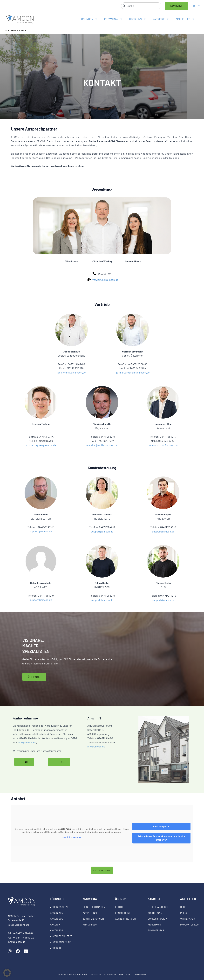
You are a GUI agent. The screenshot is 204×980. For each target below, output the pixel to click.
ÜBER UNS (138, 19)
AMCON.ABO (57, 913)
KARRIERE (161, 19)
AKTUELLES (185, 19)
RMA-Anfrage (90, 925)
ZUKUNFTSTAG (156, 930)
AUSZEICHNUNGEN (125, 919)
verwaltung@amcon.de (105, 280)
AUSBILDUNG (155, 913)
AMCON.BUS (57, 919)
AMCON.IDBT (57, 948)
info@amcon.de (27, 742)
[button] (7, 973)
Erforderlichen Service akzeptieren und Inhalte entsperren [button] (161, 838)
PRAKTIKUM (154, 925)
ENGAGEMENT (123, 913)
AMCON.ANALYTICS (61, 942)
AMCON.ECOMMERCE (61, 936)
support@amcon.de (41, 531)
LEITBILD (120, 907)
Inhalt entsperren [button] (161, 826)
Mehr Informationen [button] (72, 837)
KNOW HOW (113, 19)
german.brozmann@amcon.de (133, 372)
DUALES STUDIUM (157, 919)
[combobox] (141, 6)
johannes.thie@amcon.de (163, 445)
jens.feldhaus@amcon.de (71, 372)
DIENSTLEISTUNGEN (94, 907)
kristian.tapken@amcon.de (41, 445)
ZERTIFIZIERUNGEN (93, 919)
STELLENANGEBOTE (159, 907)
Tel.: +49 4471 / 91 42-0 (20, 933)
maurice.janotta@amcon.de (102, 445)
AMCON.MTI (56, 925)
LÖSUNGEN (89, 19)
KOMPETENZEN (91, 913)
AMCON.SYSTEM (59, 907)
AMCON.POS (57, 930)
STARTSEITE (10, 30)
